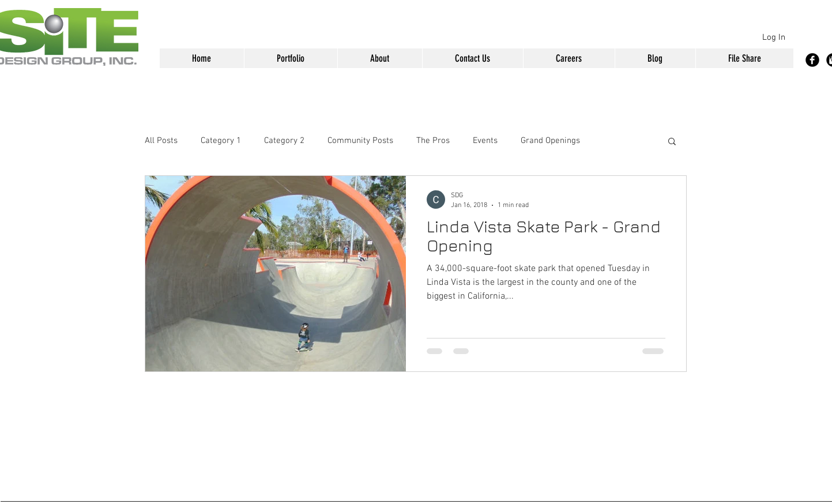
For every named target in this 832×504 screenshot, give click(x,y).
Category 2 (284, 141)
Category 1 (221, 141)
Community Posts (360, 141)
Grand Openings (550, 141)
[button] (291, 58)
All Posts (161, 141)
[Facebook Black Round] (812, 60)
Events (485, 141)
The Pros (433, 141)
